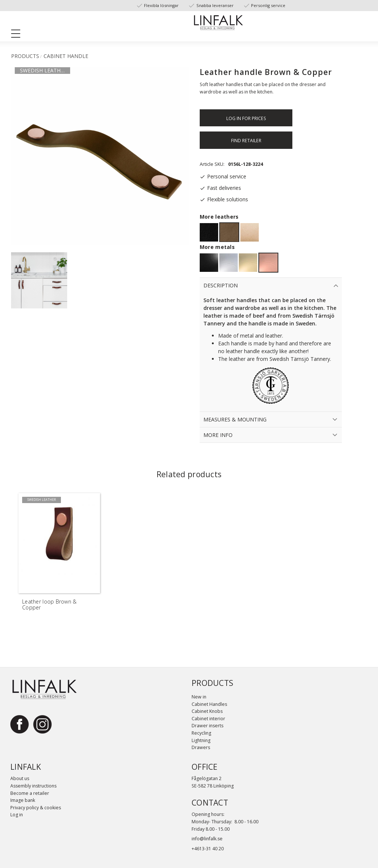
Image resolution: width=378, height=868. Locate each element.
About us (20, 778)
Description (221, 285)
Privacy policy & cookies (36, 808)
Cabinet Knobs (207, 711)
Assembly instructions (33, 786)
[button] (18, 35)
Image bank (23, 800)
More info (218, 435)
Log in (17, 815)
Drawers (201, 747)
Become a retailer (30, 793)
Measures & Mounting (235, 419)
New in (199, 697)
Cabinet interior (208, 719)
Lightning (201, 740)
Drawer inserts (207, 726)
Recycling (201, 733)
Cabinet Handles (209, 704)
